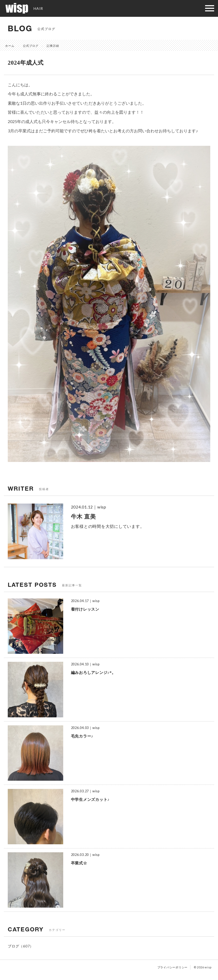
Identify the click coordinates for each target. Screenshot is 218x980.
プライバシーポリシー (173, 967)
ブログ (13, 946)
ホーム (10, 46)
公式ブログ (31, 46)
